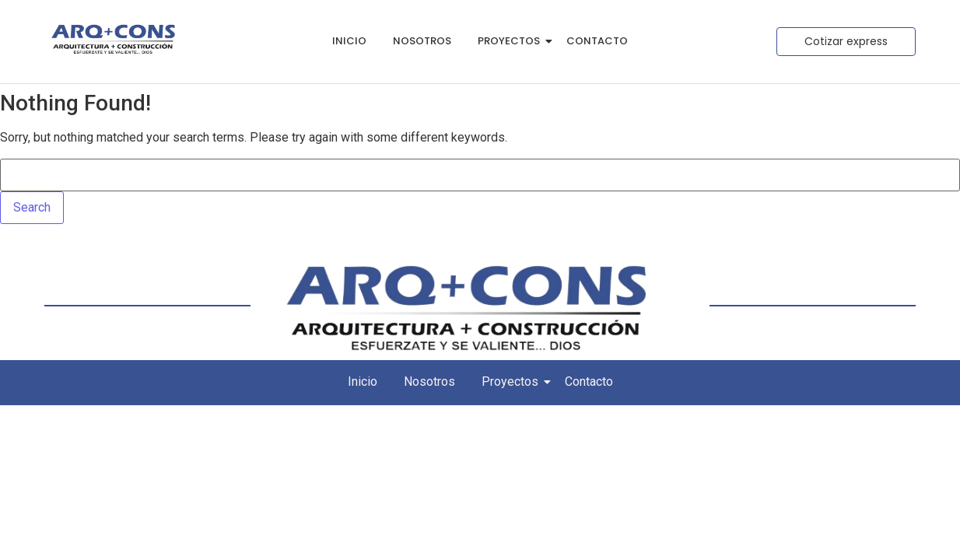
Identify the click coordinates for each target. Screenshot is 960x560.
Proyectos (512, 41)
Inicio (349, 41)
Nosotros (422, 41)
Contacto (597, 41)
